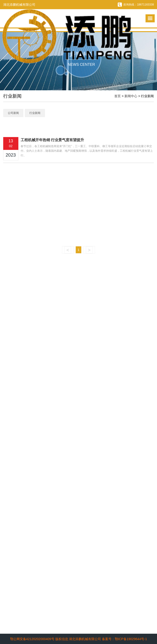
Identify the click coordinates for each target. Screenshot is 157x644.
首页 (118, 96)
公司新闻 (13, 113)
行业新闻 (35, 113)
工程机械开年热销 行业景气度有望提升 (52, 140)
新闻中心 (131, 96)
